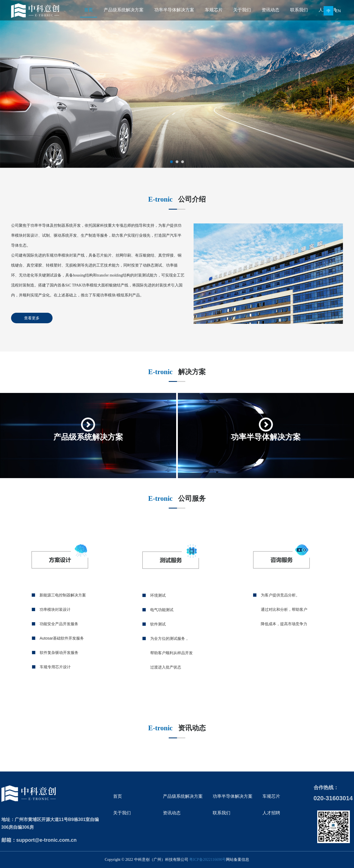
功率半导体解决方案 (174, 10)
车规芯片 (214, 10)
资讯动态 (270, 10)
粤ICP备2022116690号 (208, 860)
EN (338, 11)
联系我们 (299, 10)
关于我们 (242, 10)
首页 (88, 10)
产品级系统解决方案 (124, 10)
